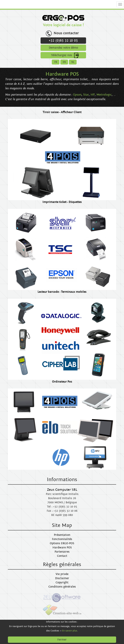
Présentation (62, 535)
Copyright (62, 582)
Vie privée (62, 574)
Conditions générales (62, 587)
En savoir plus (70, 631)
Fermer (62, 640)
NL (73, 62)
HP (93, 95)
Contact (62, 556)
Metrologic (104, 95)
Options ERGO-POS (62, 543)
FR (56, 62)
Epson (77, 95)
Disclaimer (62, 578)
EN (64, 62)
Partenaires (62, 552)
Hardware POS (62, 548)
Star (86, 95)
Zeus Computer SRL (62, 490)
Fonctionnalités (62, 539)
